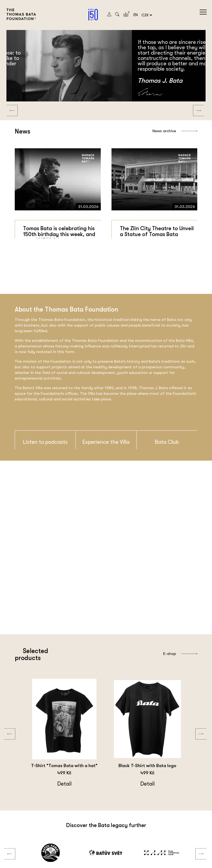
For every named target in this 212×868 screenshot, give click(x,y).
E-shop (180, 654)
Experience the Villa (106, 442)
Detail (70, 784)
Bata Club (167, 442)
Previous (8, 105)
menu (203, 12)
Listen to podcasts (45, 442)
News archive (175, 131)
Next (195, 105)
